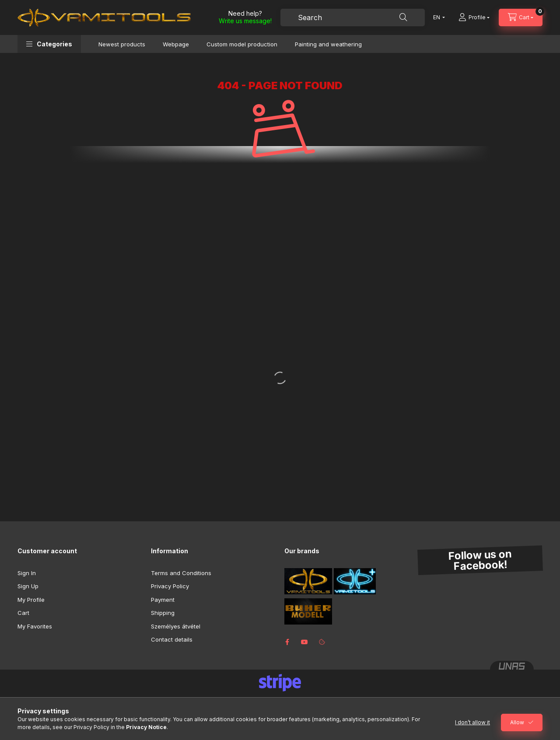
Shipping (163, 613)
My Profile (31, 600)
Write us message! (245, 21)
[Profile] (474, 17)
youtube (304, 642)
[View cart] (521, 17)
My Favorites (35, 626)
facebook (287, 642)
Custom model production (242, 44)
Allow (517, 722)
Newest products (122, 44)
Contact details (172, 639)
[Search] (403, 17)
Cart (23, 613)
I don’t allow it (472, 722)
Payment (163, 600)
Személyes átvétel (176, 626)
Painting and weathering (328, 44)
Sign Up (28, 586)
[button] (49, 44)
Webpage (176, 44)
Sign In (27, 573)
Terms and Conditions (181, 573)
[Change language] (437, 17)
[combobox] (353, 17)
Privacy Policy (170, 586)
